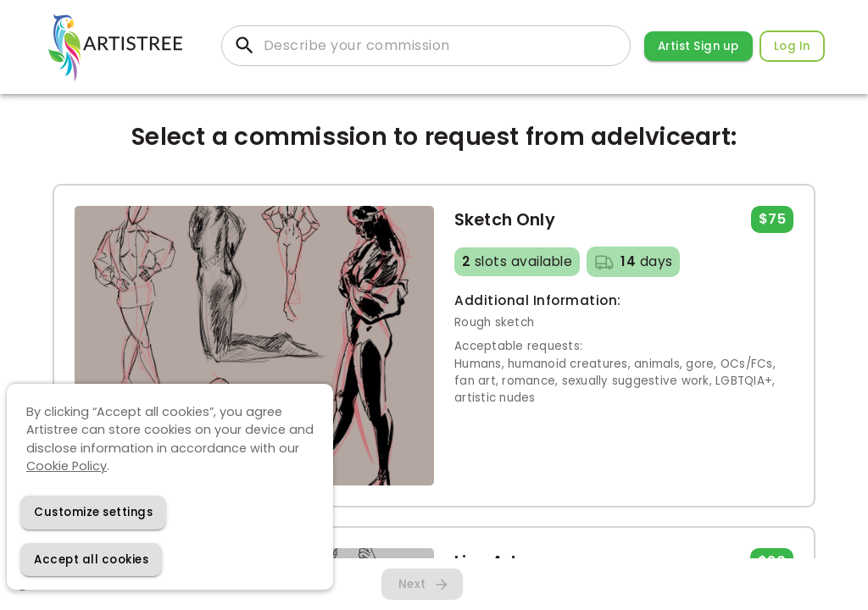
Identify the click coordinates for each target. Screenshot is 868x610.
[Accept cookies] (91, 560)
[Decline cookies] (93, 512)
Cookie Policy (67, 466)
